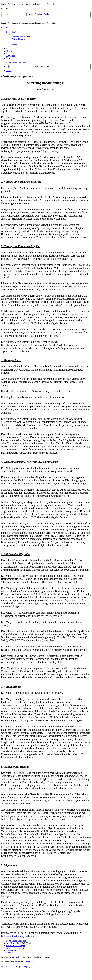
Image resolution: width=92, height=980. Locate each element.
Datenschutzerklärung (13, 936)
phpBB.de (30, 962)
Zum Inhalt (6, 8)
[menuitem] (22, 37)
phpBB (15, 957)
